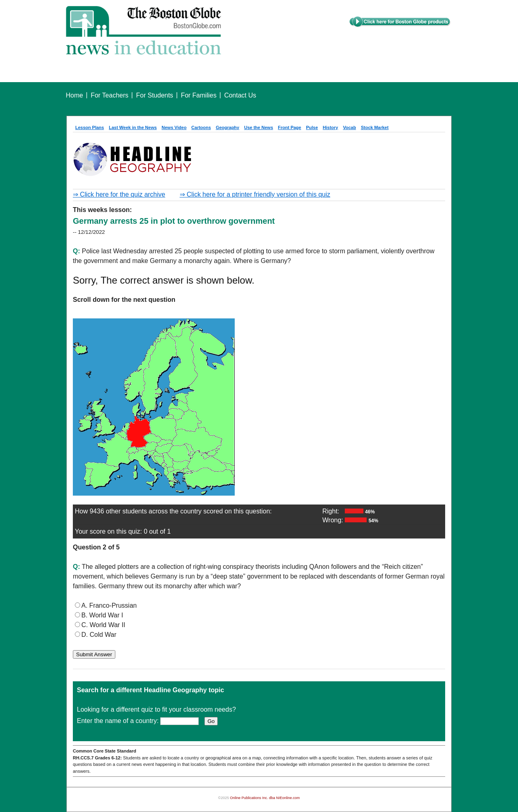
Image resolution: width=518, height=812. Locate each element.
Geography (227, 127)
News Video (174, 127)
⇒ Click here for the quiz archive (119, 194)
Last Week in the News (133, 127)
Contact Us (240, 95)
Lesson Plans (90, 127)
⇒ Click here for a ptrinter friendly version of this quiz (255, 194)
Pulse (312, 127)
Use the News (259, 127)
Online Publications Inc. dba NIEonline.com (265, 798)
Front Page (290, 127)
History (331, 127)
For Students (155, 95)
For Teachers (109, 95)
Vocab (349, 127)
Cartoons (201, 127)
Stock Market (375, 127)
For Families (199, 95)
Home (75, 95)
